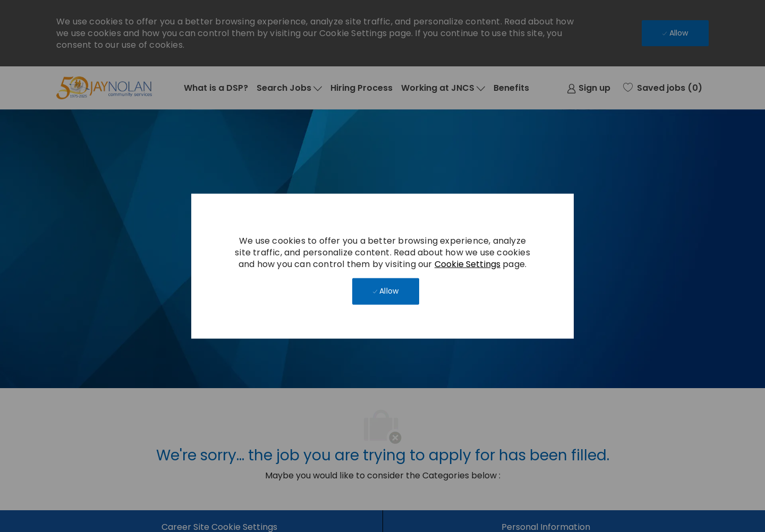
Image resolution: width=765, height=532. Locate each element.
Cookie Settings (467, 264)
